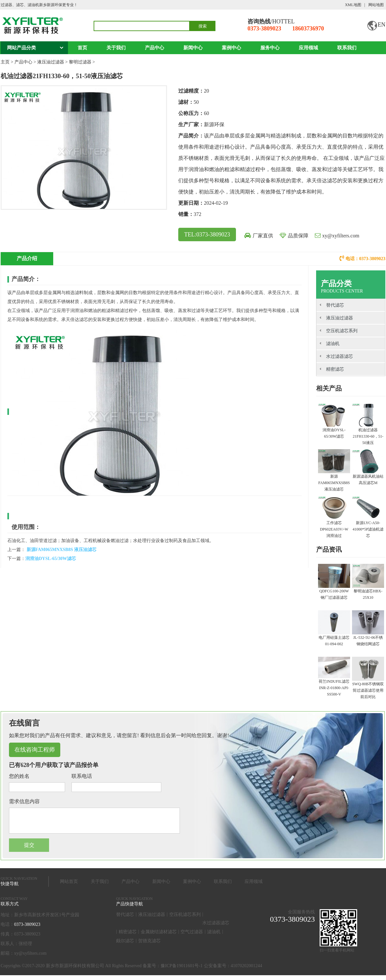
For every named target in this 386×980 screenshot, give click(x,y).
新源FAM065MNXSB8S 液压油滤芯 (61, 550)
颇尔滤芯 (125, 946)
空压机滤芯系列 (342, 331)
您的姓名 (19, 776)
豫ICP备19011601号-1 (182, 971)
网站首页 (69, 886)
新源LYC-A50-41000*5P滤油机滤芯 (368, 529)
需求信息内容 (24, 801)
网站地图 (376, 5)
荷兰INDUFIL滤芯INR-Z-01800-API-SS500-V (334, 688)
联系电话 (82, 776)
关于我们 (116, 48)
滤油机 (333, 344)
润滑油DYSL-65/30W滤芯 (51, 559)
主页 (5, 62)
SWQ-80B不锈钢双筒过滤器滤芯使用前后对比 (368, 690)
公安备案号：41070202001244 (233, 971)
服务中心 (270, 48)
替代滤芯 (335, 305)
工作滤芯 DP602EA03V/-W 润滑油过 (334, 529)
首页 (82, 48)
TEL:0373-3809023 (207, 235)
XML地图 (353, 5)
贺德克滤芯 (149, 946)
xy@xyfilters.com (341, 236)
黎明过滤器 (80, 62)
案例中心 (231, 48)
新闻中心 (193, 48)
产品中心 (155, 48)
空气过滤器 (192, 937)
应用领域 (308, 48)
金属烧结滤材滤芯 (159, 937)
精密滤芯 (335, 369)
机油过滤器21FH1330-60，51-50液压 (368, 436)
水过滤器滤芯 (340, 356)
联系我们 (347, 48)
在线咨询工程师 (35, 750)
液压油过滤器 (51, 62)
